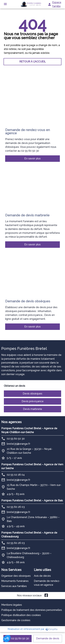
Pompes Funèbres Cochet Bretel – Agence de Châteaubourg (29, 535)
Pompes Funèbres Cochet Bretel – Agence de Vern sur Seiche (32, 466)
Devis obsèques (32, 394)
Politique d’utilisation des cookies (21, 615)
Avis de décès (42, 576)
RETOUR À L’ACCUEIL (33, 62)
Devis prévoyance (33, 401)
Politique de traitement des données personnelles (32, 610)
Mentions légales (12, 605)
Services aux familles (14, 586)
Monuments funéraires (15, 581)
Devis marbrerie (33, 409)
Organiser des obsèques (16, 576)
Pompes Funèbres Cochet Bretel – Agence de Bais (32, 500)
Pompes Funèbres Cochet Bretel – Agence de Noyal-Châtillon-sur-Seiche (29, 430)
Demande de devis (48, 638)
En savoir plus (32, 159)
